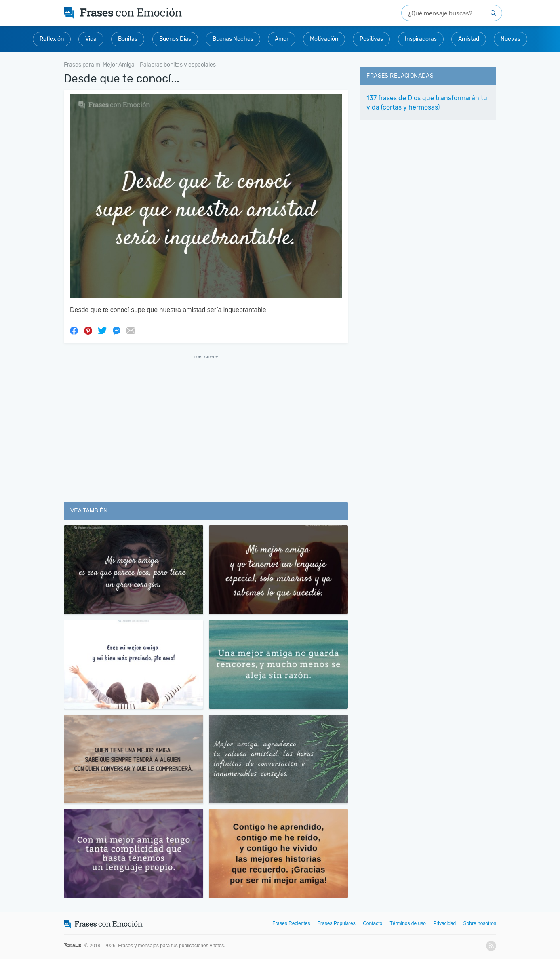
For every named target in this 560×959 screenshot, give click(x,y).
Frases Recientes (291, 923)
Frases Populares (337, 923)
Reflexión (52, 39)
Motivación (324, 39)
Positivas (371, 39)
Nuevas (511, 39)
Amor (282, 39)
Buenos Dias (175, 39)
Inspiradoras (421, 39)
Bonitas (128, 39)
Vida (91, 39)
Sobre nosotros (480, 923)
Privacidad (444, 923)
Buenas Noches (233, 39)
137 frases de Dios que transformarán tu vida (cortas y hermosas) (427, 103)
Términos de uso (408, 923)
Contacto (373, 923)
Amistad (469, 39)
